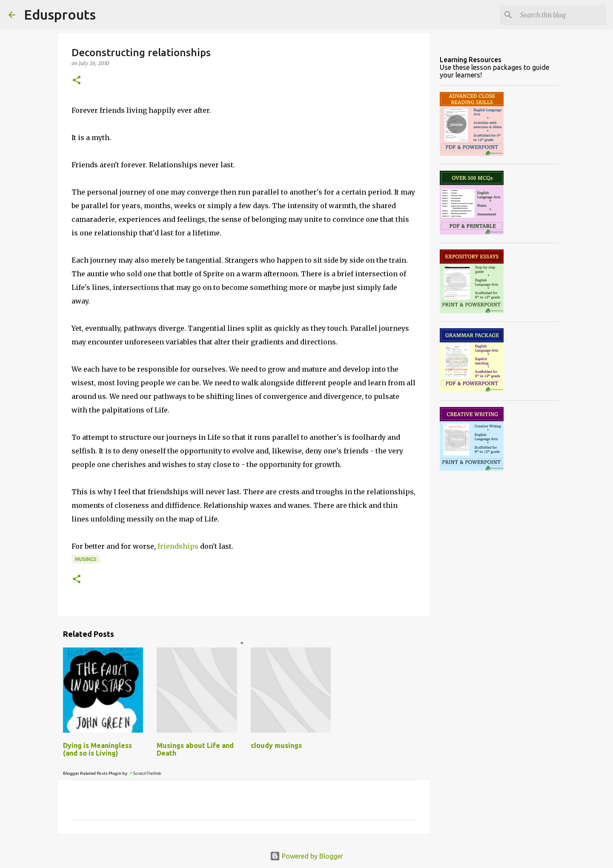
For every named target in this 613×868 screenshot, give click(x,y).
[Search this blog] (561, 15)
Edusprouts (60, 14)
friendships (178, 546)
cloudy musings (276, 745)
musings (86, 559)
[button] (77, 81)
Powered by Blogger (306, 856)
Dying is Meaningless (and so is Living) (97, 749)
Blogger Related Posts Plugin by (113, 773)
